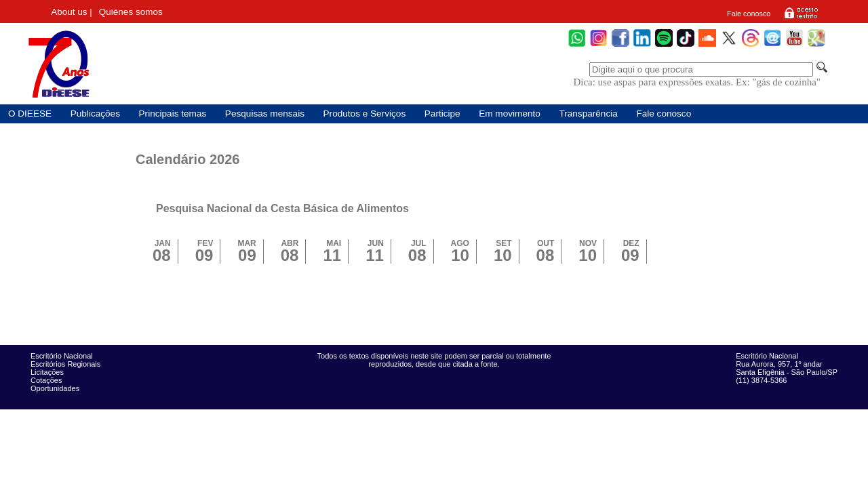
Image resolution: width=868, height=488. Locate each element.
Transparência (588, 114)
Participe (442, 114)
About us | (72, 12)
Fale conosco (749, 14)
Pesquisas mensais (265, 114)
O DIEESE (30, 114)
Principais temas (173, 114)
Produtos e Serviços (365, 114)
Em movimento (510, 114)
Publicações (95, 114)
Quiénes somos (131, 12)
